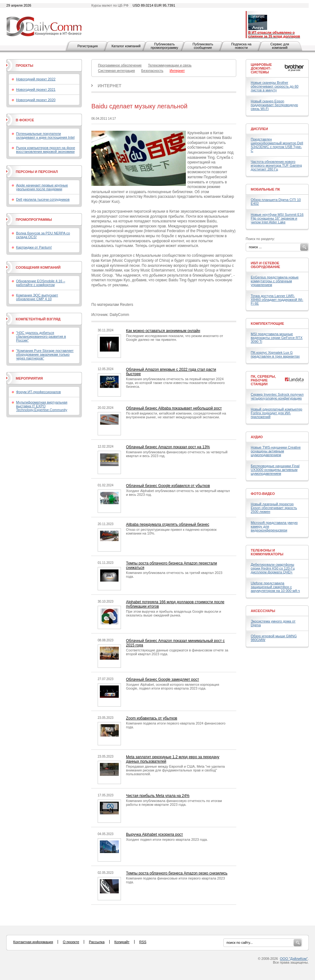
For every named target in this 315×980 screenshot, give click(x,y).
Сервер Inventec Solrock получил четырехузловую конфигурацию (277, 396)
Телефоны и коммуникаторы (267, 552)
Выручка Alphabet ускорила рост (155, 834)
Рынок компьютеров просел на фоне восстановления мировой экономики (46, 150)
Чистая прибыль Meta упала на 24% (158, 796)
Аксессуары (263, 611)
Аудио (257, 437)
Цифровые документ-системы (261, 68)
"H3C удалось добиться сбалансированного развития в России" (41, 336)
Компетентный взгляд (38, 319)
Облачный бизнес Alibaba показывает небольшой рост (174, 408)
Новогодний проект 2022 (36, 79)
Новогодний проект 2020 (36, 100)
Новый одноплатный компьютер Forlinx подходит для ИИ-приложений (276, 413)
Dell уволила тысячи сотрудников (43, 199)
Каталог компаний (126, 46)
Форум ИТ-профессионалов (38, 392)
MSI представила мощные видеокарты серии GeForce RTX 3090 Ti (277, 338)
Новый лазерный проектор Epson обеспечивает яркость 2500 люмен (274, 508)
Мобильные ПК (265, 189)
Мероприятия (29, 378)
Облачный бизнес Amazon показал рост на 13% (168, 447)
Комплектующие (267, 324)
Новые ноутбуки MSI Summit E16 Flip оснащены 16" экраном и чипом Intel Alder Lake (277, 218)
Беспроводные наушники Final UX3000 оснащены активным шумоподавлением (275, 470)
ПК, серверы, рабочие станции (263, 380)
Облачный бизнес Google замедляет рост (163, 679)
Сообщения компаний (38, 267)
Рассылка (97, 942)
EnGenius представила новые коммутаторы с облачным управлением (275, 281)
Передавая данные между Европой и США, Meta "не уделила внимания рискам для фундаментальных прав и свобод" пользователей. (175, 770)
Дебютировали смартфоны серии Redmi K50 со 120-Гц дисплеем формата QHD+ (273, 568)
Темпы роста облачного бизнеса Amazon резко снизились (177, 873)
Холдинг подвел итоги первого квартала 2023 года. (167, 840)
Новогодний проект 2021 (36, 89)
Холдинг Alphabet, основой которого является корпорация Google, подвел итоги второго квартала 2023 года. (173, 686)
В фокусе (25, 120)
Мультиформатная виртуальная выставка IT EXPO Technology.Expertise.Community (42, 406)
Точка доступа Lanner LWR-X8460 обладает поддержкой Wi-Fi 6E (277, 300)
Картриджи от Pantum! (34, 247)
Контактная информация (33, 942)
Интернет (109, 86)
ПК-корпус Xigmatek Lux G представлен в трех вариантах (275, 354)
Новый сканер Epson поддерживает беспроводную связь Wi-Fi (274, 105)
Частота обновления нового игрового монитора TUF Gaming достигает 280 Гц (276, 165)
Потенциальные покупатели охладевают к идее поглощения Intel (45, 135)
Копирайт (122, 942)
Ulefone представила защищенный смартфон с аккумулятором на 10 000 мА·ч (275, 587)
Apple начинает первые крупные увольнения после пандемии (42, 187)
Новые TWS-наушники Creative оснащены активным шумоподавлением (276, 451)
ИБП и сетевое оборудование (265, 265)
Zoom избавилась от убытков (152, 718)
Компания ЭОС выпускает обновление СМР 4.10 (37, 297)
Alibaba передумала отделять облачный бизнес (168, 524)
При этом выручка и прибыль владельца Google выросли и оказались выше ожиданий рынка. (174, 613)
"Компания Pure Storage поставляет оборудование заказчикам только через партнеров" (45, 354)
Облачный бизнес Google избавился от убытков (168, 486)
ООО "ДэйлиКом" (294, 959)
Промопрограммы (34, 220)
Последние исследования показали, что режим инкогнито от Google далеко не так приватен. (175, 338)
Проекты (24, 66)
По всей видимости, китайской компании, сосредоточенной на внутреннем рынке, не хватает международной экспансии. (176, 415)
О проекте (71, 942)
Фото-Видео (263, 494)
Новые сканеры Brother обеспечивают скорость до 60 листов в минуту (275, 86)
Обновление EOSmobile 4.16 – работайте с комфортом (41, 283)
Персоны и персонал (37, 172)
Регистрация (88, 46)
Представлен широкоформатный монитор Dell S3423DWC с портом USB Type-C (277, 145)
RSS (143, 942)
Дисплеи (259, 129)
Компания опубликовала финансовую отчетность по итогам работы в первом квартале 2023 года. (174, 803)
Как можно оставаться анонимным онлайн (163, 331)
